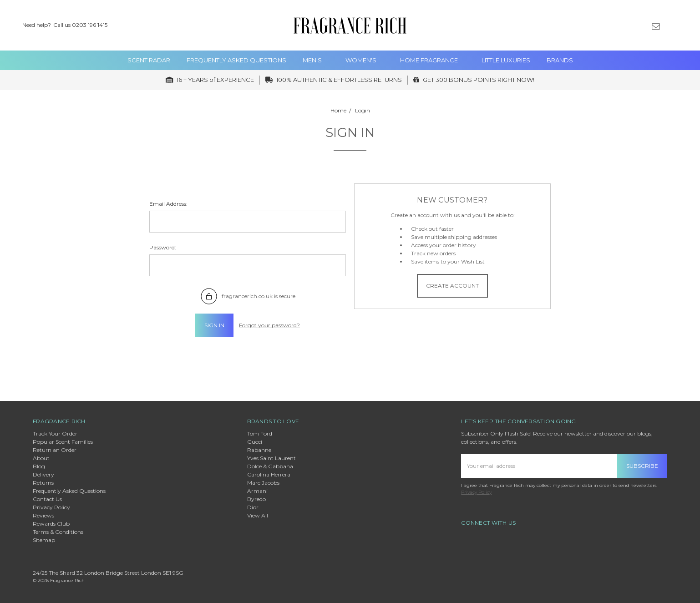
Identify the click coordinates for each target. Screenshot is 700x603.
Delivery (43, 474)
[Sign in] (671, 25)
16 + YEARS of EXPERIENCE (210, 80)
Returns (43, 483)
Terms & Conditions (58, 532)
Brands (560, 60)
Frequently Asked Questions (236, 60)
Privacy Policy (51, 507)
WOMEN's (365, 60)
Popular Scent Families (63, 442)
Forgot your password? (269, 325)
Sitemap (44, 540)
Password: (163, 247)
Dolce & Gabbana (270, 466)
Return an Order (55, 450)
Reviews (43, 515)
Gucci (255, 442)
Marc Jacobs (263, 483)
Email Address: (168, 204)
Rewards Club (51, 524)
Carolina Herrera (269, 474)
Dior (253, 507)
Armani (257, 491)
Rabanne (259, 450)
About (41, 458)
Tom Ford (260, 433)
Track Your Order (55, 433)
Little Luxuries (506, 60)
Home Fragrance (433, 60)
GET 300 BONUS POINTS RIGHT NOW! (474, 80)
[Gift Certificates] (640, 25)
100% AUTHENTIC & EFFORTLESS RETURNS (334, 80)
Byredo (256, 499)
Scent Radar (149, 60)
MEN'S (316, 60)
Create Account (452, 286)
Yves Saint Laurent (271, 458)
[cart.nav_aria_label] (686, 25)
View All (258, 515)
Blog (39, 466)
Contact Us (47, 499)
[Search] (609, 25)
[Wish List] (624, 25)
